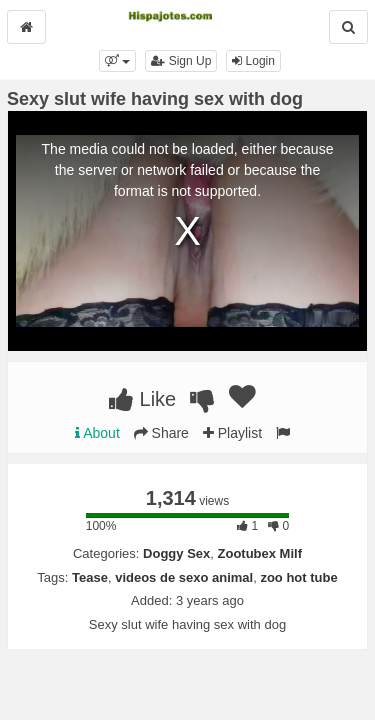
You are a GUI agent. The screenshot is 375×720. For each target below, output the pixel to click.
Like (142, 399)
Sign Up (181, 61)
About (97, 433)
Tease (90, 577)
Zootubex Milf (260, 553)
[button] (117, 61)
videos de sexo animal (184, 577)
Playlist (232, 433)
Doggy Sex (176, 553)
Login (253, 61)
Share (161, 433)
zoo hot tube (298, 577)
